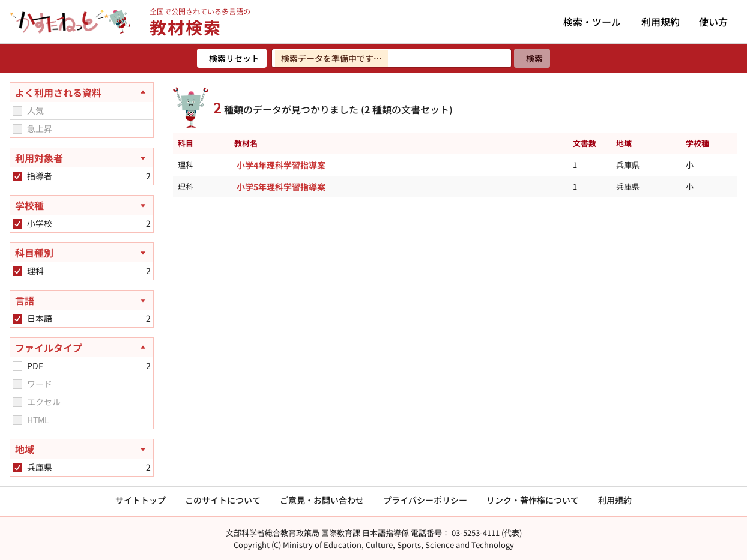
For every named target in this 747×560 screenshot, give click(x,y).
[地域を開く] (82, 449)
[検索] (532, 58)
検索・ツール (592, 22)
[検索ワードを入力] (392, 58)
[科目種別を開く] (82, 253)
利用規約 (661, 22)
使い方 (713, 22)
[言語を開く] (82, 300)
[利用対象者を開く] (82, 158)
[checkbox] (17, 111)
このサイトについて (223, 500)
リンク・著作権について (533, 500)
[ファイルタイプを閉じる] (82, 348)
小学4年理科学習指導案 (281, 165)
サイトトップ (141, 500)
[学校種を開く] (82, 205)
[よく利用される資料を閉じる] (82, 92)
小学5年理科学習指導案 (281, 187)
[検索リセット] (232, 58)
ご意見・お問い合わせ (322, 500)
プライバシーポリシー (425, 500)
